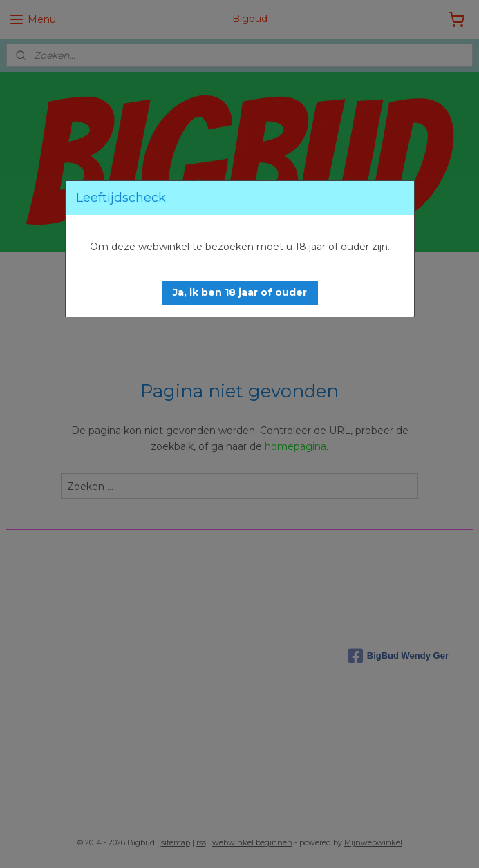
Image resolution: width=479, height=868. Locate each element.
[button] (240, 293)
